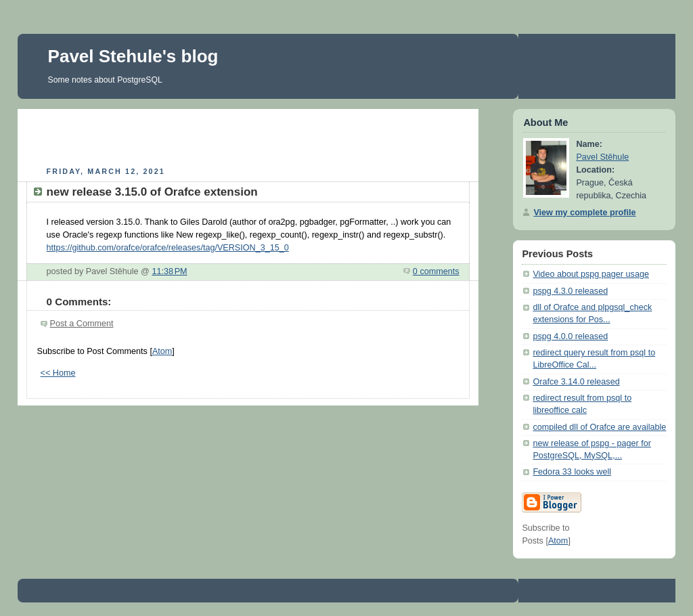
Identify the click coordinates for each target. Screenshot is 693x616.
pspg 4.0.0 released (570, 336)
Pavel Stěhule (602, 157)
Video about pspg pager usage (591, 274)
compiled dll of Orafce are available (599, 427)
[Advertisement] (248, 136)
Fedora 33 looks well (572, 472)
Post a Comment (82, 324)
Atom (162, 351)
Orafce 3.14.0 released (576, 382)
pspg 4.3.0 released (570, 291)
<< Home (58, 373)
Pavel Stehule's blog (133, 56)
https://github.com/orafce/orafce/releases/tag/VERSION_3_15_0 (168, 248)
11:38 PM (169, 271)
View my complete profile (584, 213)
